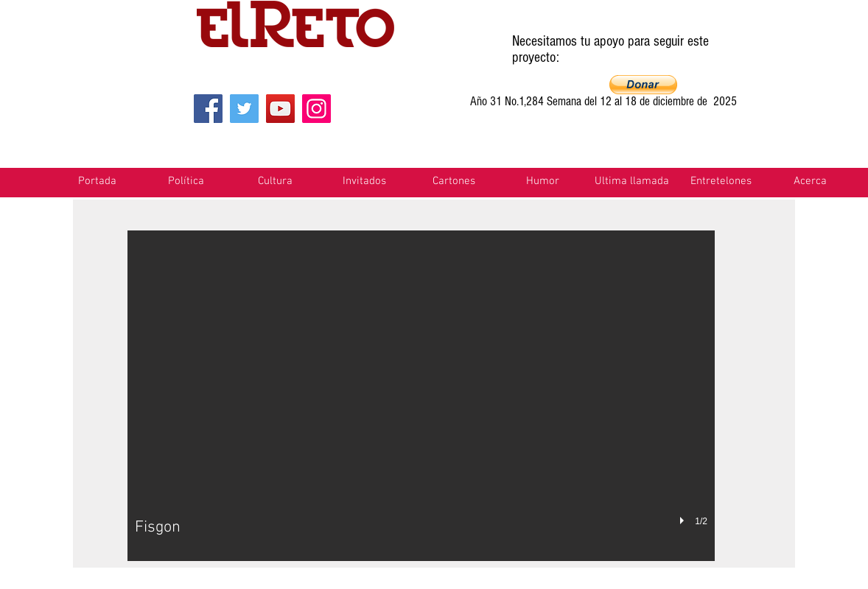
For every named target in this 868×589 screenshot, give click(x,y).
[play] (684, 521)
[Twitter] (244, 109)
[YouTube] (280, 109)
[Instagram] (316, 109)
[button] (643, 85)
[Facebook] (208, 109)
